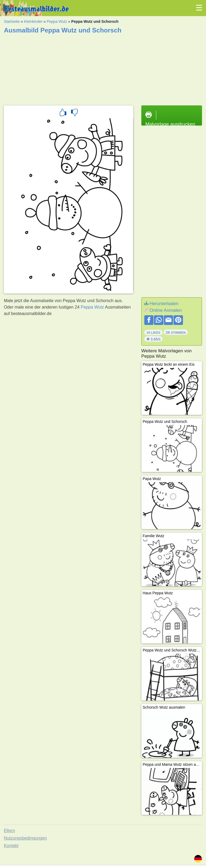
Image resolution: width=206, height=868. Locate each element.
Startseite (12, 21)
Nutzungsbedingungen (25, 838)
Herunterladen (164, 304)
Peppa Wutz (57, 21)
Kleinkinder (33, 21)
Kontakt (11, 846)
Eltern (9, 831)
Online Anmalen (165, 310)
